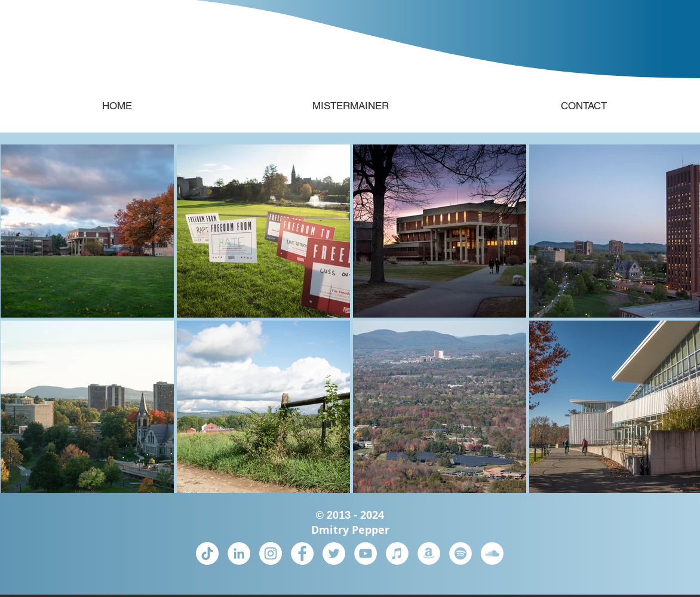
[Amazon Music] (429, 553)
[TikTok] (207, 553)
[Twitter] (334, 553)
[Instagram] (271, 553)
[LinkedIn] (239, 553)
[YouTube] (366, 553)
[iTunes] (397, 553)
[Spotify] (460, 553)
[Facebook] (302, 553)
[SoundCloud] (492, 553)
